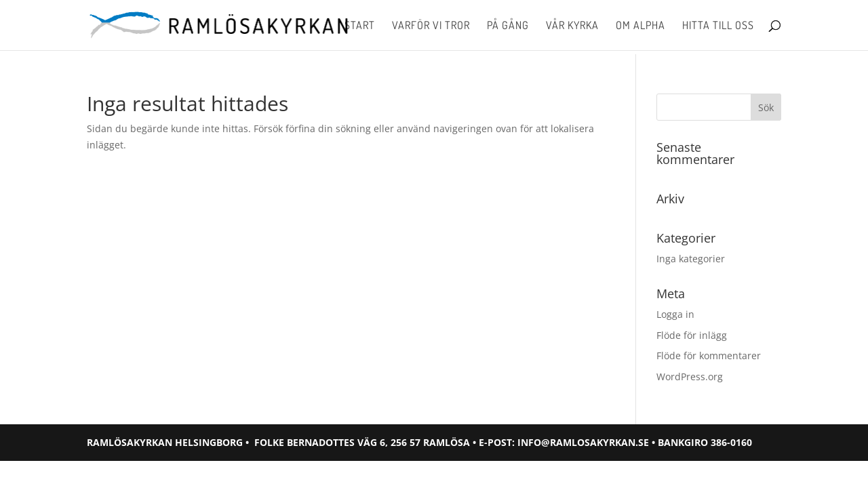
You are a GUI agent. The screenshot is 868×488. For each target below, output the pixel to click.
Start (360, 26)
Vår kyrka (572, 26)
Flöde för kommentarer (709, 355)
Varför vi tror (431, 26)
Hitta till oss (718, 26)
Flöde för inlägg (692, 335)
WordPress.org (690, 377)
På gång (508, 26)
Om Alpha (640, 26)
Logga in (675, 314)
